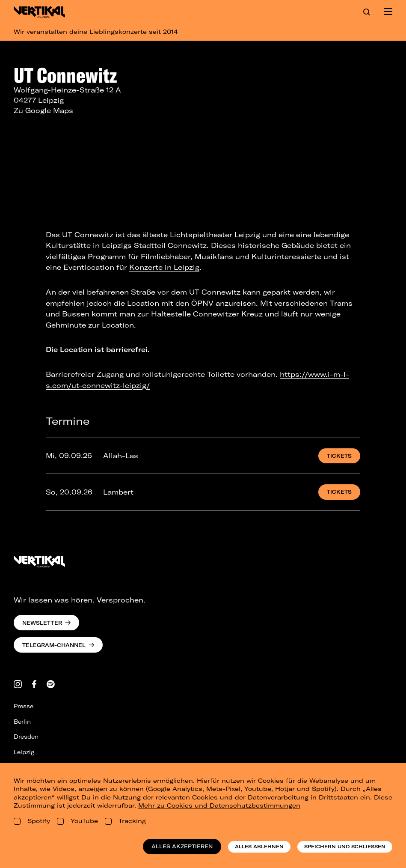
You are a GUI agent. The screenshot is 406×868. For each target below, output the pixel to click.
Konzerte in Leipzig (164, 267)
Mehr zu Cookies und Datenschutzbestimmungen (219, 805)
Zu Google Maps (43, 110)
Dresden (26, 737)
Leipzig (24, 752)
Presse (24, 706)
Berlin (22, 722)
